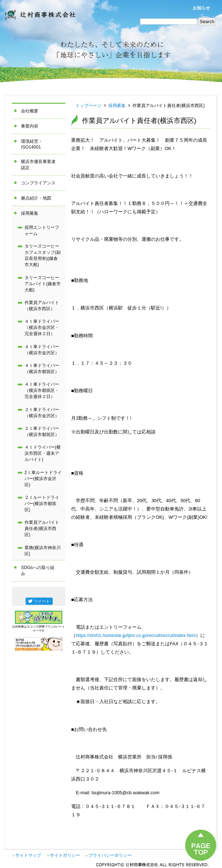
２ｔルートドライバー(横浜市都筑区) (42, 504)
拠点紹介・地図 (36, 198)
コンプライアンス (38, 183)
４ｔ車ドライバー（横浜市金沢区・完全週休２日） (42, 328)
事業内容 (30, 126)
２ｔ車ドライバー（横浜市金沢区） (42, 413)
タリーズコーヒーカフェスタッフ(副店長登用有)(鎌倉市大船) (43, 255)
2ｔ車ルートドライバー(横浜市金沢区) (43, 479)
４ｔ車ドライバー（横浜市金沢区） (42, 350)
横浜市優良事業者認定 (38, 165)
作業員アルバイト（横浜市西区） (42, 306)
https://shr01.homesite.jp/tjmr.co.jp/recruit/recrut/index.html (136, 635)
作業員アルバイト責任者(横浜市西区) (42, 529)
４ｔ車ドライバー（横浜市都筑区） (42, 369)
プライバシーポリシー (110, 855)
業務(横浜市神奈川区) (43, 551)
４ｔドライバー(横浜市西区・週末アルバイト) (43, 453)
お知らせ (201, 8)
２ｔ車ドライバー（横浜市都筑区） (42, 431)
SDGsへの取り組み (38, 571)
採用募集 (30, 213)
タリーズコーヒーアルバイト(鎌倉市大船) (43, 284)
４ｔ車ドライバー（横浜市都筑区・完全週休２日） (42, 390)
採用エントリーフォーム (42, 230)
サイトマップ (28, 855)
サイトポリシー (65, 855)
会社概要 (30, 111)
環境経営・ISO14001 (32, 144)
